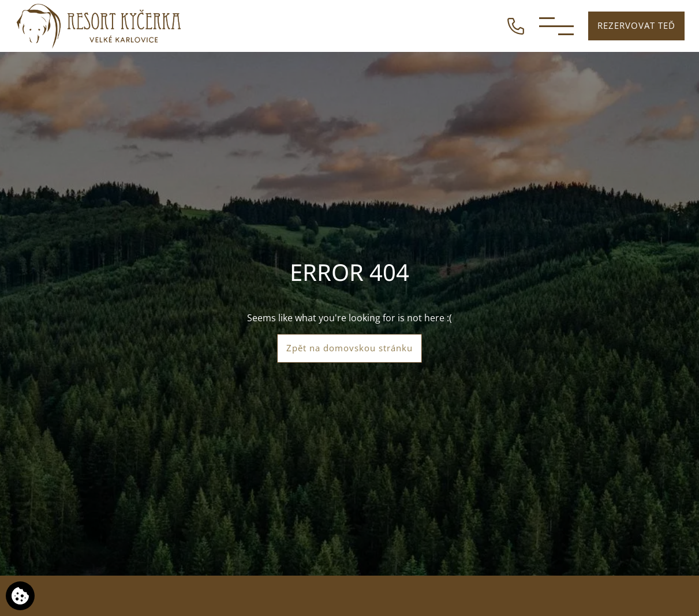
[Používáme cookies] (20, 596)
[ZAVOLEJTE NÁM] (516, 25)
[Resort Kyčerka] (100, 26)
